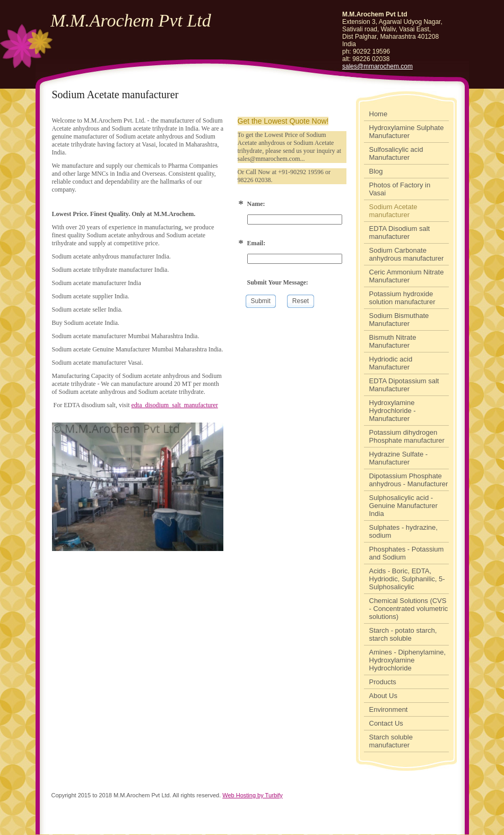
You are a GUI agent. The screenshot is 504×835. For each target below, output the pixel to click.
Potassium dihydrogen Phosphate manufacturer (407, 436)
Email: (257, 243)
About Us (383, 696)
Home (379, 114)
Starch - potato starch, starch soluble (403, 634)
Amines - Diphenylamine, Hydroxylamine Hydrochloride (408, 660)
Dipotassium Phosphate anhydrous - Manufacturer (409, 480)
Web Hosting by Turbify (253, 795)
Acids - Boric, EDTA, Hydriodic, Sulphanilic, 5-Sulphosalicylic (407, 579)
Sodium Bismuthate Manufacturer (399, 320)
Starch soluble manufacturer (391, 741)
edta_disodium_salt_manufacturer (175, 405)
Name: (256, 204)
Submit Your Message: (278, 282)
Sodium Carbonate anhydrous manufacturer (407, 254)
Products (383, 682)
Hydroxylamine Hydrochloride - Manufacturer (393, 411)
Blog (376, 171)
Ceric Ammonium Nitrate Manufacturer (407, 276)
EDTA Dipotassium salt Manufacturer (404, 385)
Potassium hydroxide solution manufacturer (402, 298)
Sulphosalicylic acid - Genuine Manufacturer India (403, 506)
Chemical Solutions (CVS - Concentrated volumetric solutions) (409, 609)
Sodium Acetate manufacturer (393, 211)
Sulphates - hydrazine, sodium (403, 531)
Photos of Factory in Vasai (400, 189)
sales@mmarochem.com (377, 66)
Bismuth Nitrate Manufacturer (393, 341)
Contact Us (386, 723)
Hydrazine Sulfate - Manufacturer (399, 458)
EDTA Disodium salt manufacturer (400, 233)
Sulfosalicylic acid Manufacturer (396, 153)
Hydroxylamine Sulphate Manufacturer (407, 132)
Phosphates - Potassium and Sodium (407, 553)
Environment (389, 709)
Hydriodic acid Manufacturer (391, 363)
